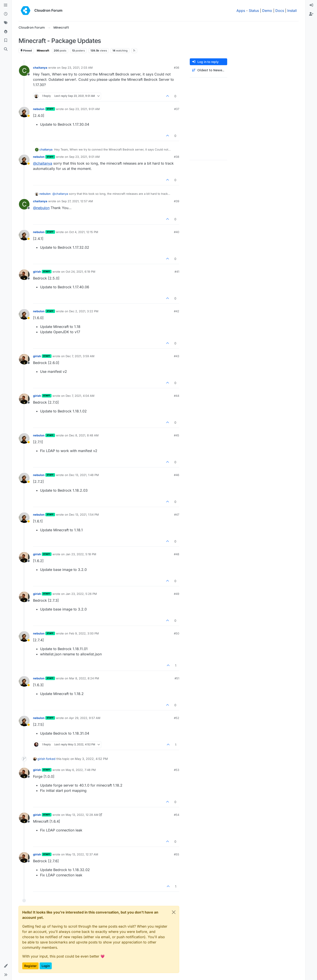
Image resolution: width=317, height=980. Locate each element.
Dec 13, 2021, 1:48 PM (84, 475)
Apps (241, 11)
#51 (177, 678)
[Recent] (6, 14)
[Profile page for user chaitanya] (24, 71)
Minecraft (43, 51)
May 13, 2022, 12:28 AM (82, 815)
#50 (177, 633)
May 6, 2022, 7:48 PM (81, 770)
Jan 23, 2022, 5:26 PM (81, 594)
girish (37, 272)
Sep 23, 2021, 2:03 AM (77, 68)
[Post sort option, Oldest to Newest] (208, 70)
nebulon (39, 109)
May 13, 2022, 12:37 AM (82, 854)
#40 (177, 232)
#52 (177, 718)
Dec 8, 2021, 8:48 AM (84, 435)
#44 (177, 396)
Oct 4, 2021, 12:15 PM (84, 232)
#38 (177, 157)
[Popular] (6, 32)
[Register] (311, 14)
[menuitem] (311, 5)
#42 (177, 311)
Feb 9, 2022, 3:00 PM (84, 633)
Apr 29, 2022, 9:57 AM (85, 718)
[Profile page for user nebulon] (24, 112)
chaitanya (40, 68)
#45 (177, 435)
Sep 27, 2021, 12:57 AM (77, 201)
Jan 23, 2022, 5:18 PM (81, 554)
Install (292, 11)
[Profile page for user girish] (24, 275)
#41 (177, 272)
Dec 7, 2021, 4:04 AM (80, 396)
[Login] (311, 5)
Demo (267, 11)
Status (254, 11)
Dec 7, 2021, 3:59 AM (80, 356)
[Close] (174, 912)
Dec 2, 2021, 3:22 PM (84, 311)
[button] (6, 966)
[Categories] (6, 5)
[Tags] (6, 23)
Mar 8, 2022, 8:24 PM (84, 678)
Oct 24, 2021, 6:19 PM (80, 272)
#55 (177, 854)
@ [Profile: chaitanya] (43, 163)
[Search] (6, 49)
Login (46, 966)
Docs (280, 11)
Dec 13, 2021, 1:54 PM (84, 515)
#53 (177, 770)
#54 (177, 815)
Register (30, 966)
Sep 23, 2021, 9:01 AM (84, 109)
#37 (177, 109)
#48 (177, 554)
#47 (177, 515)
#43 (177, 356)
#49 (177, 594)
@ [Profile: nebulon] (41, 208)
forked (51, 759)
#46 (177, 475)
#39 (177, 201)
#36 (177, 68)
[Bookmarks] (6, 40)
